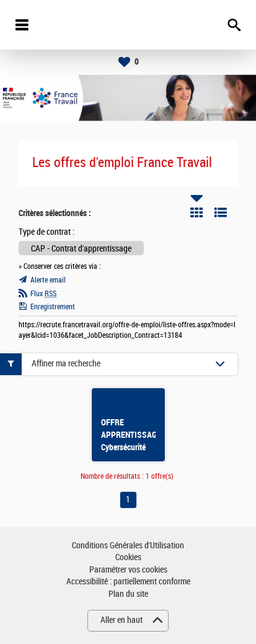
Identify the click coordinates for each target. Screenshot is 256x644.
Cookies (128, 557)
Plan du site (128, 594)
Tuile (196, 212)
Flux (43, 294)
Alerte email (48, 280)
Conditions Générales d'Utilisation (128, 546)
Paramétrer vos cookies (128, 570)
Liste (221, 212)
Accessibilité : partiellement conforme (128, 582)
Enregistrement (53, 307)
